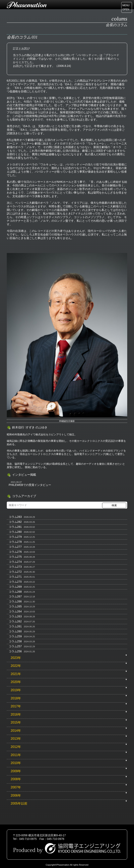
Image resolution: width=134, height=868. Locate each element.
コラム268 (15, 592)
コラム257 (15, 646)
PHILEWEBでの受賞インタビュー (30, 485)
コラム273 (15, 567)
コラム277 (15, 547)
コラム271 (15, 577)
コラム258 (15, 641)
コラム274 (15, 562)
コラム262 (15, 621)
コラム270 (15, 582)
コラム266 (15, 601)
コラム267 (15, 596)
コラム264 (15, 611)
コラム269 (15, 587)
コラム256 (15, 651)
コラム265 (15, 606)
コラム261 (15, 626)
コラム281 (15, 527)
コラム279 (15, 537)
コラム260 (15, 631)
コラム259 (15, 636)
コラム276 (15, 552)
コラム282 (15, 522)
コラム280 (15, 532)
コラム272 (15, 572)
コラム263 (15, 616)
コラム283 (15, 517)
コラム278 (15, 542)
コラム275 (15, 557)
